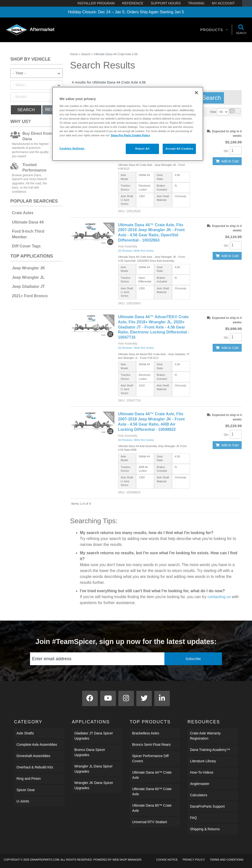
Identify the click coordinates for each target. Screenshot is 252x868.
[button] (214, 30)
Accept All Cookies (179, 149)
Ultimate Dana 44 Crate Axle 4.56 (116, 54)
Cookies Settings (72, 148)
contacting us (219, 597)
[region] (128, 124)
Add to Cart (230, 161)
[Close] (196, 93)
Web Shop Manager (127, 860)
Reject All (142, 149)
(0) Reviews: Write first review (136, 251)
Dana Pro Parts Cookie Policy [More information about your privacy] (130, 135)
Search (26, 110)
